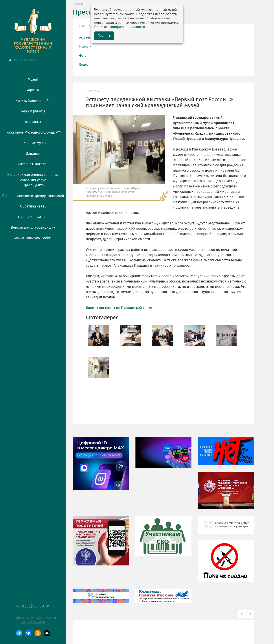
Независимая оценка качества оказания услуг (33, 177)
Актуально (87, 38)
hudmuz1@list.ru (33, 622)
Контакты (33, 122)
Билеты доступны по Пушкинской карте (119, 308)
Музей (33, 80)
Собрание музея (33, 143)
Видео (84, 65)
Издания (33, 154)
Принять (104, 36)
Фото (83, 56)
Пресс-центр (33, 185)
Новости (85, 47)
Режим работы (33, 111)
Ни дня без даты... (33, 217)
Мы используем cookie (33, 238)
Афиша (33, 90)
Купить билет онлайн (33, 101)
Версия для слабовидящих (33, 228)
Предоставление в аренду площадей (33, 196)
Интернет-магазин (33, 164)
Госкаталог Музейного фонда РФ (33, 132)
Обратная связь (33, 206)
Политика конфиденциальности (120, 27)
